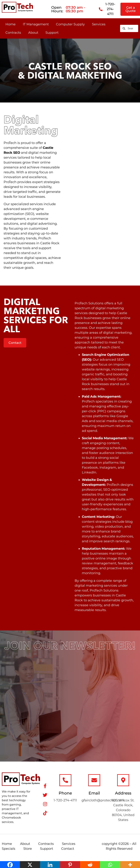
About (33, 33)
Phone (65, 793)
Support (52, 33)
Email (94, 793)
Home (11, 24)
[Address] (123, 780)
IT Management (36, 24)
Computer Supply (70, 24)
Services (99, 24)
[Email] (94, 780)
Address (123, 793)
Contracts (13, 33)
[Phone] (65, 780)
